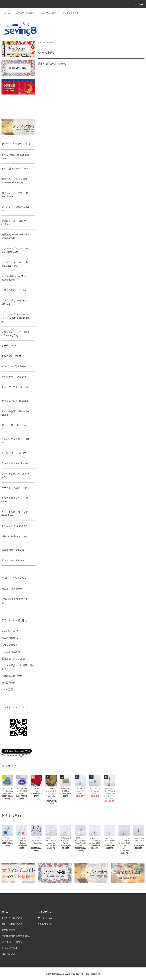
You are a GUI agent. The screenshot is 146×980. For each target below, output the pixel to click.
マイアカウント (46, 912)
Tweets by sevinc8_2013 (14, 755)
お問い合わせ (45, 924)
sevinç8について (10, 631)
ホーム (7, 13)
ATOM (11, 954)
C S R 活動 (7, 689)
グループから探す (46, 13)
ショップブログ (10, 948)
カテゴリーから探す (23, 13)
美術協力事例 (8, 683)
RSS (4, 954)
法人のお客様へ (10, 638)
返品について (8, 930)
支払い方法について (12, 918)
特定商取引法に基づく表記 (15, 936)
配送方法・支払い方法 (13, 659)
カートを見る (45, 918)
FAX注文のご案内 (11, 652)
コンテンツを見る (68, 13)
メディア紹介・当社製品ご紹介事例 (18, 667)
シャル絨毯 (49, 43)
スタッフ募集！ (10, 645)
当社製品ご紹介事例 (12, 676)
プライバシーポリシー (13, 942)
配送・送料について (12, 924)
